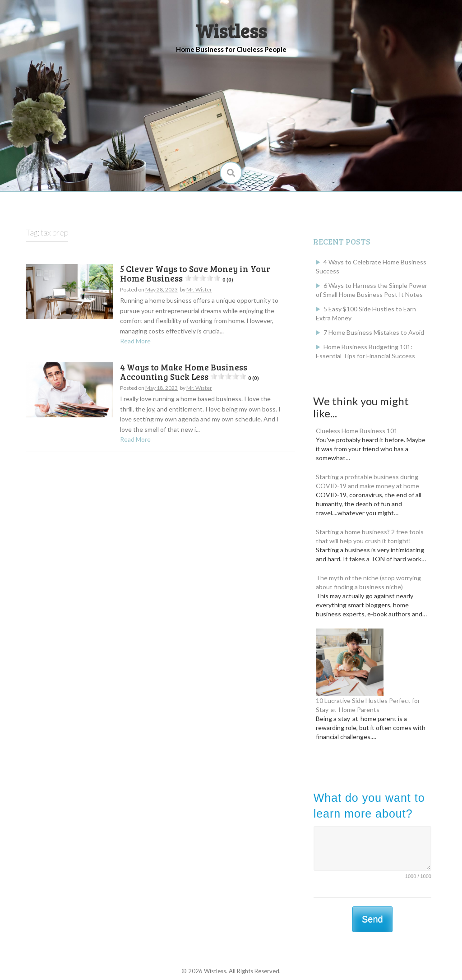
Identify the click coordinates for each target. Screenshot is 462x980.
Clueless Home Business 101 (357, 431)
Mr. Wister (199, 289)
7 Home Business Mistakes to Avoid (374, 332)
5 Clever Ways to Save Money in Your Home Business (195, 273)
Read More (135, 341)
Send (372, 919)
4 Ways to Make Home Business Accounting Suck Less (189, 372)
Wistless (231, 30)
